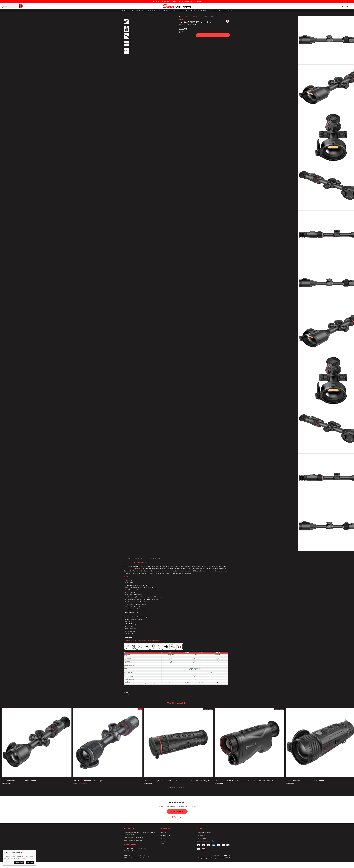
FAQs (162, 844)
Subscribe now (177, 811)
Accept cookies (19, 862)
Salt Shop (217, 11)
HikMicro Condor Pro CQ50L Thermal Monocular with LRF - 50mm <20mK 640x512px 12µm (32, 781)
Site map (146, 856)
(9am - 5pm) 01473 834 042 (135, 837)
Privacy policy (201, 838)
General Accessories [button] (170, 11)
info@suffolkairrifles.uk (136, 840)
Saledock (143, 858)
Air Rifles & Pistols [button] (154, 11)
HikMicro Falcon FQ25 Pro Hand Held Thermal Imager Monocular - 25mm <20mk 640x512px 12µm (247, 781)
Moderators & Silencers (187, 11)
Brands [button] (124, 11)
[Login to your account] (342, 6)
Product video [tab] (140, 558)
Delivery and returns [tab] (154, 558)
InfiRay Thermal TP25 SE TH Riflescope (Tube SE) (159, 781)
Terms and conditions (204, 833)
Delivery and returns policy (206, 841)
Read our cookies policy (27, 858)
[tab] (166, 787)
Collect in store (165, 835)
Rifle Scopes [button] (202, 11)
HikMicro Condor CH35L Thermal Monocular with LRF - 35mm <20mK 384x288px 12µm (315, 781)
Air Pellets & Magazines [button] (137, 11)
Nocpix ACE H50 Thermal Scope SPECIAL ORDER (88, 781)
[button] (347, 6)
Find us (163, 838)
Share (126, 693)
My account (164, 841)
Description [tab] (128, 558)
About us (163, 833)
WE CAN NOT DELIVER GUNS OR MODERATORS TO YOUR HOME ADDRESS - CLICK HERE (177, 1)
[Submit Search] (21, 6)
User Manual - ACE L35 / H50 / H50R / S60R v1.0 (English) (142, 641)
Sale (210, 11)
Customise (30, 862)
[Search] (12, 6)
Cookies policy (202, 835)
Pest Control (228, 11)
